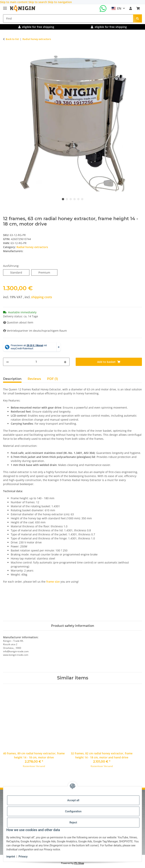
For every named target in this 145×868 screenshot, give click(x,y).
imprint (11, 857)
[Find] (68, 18)
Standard (20, 272)
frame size (53, 582)
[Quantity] (36, 362)
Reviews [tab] (34, 379)
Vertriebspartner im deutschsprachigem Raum (35, 331)
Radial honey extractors (32, 247)
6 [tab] (82, 199)
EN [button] (116, 8)
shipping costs (42, 297)
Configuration (73, 811)
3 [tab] (71, 199)
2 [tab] (67, 199)
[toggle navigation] (5, 7)
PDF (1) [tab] (53, 379)
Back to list (12, 39)
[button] (131, 8)
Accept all (73, 800)
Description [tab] (12, 379)
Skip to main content (14, 2)
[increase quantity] (65, 362)
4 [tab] (75, 199)
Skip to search (38, 2)
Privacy (23, 857)
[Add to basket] (6, 51)
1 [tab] (63, 199)
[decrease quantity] (7, 362)
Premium (48, 272)
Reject (73, 822)
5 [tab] (78, 199)
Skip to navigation (60, 2)
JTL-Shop (79, 863)
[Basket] (138, 8)
